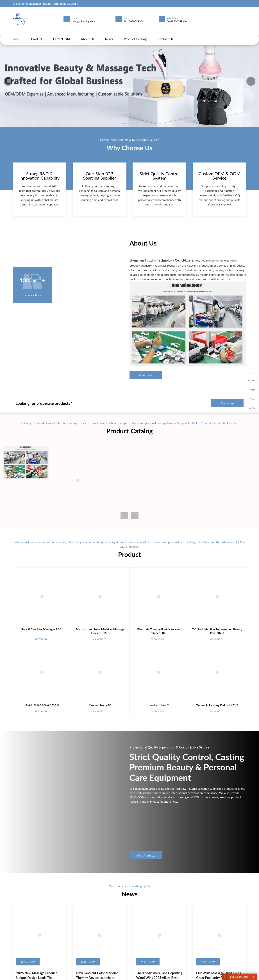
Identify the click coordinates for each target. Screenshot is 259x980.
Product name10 (111, 681)
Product (37, 35)
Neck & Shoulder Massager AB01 (74, 634)
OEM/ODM (62, 35)
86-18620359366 (134, 21)
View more (146, 358)
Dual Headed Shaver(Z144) (74, 681)
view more (75, 640)
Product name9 (148, 681)
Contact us (165, 35)
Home (16, 35)
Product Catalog (135, 35)
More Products (146, 872)
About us (88, 35)
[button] (251, 81)
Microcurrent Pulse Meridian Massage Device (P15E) (111, 635)
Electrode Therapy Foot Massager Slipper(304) (148, 635)
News (109, 35)
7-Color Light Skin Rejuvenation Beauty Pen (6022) (185, 635)
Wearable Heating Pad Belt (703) (185, 681)
